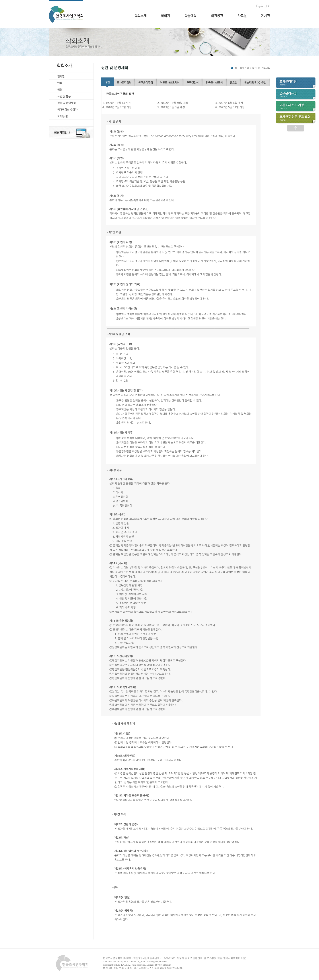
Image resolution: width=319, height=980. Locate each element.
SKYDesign (165, 965)
